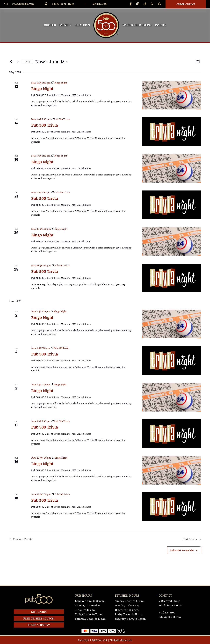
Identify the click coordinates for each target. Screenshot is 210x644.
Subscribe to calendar (182, 550)
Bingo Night (42, 88)
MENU (64, 25)
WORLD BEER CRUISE (137, 25)
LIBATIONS (83, 25)
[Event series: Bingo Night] (59, 83)
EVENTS (161, 25)
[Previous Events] (11, 62)
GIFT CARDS (39, 612)
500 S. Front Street (63, 4)
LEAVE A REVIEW (39, 625)
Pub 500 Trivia (45, 125)
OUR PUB (50, 25)
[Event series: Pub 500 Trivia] (61, 119)
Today (27, 62)
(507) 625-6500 (167, 612)
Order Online (186, 4)
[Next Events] (18, 62)
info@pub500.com (23, 4)
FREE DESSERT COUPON (39, 618)
